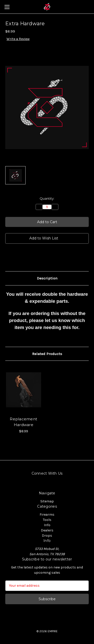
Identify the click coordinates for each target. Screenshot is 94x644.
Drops (47, 536)
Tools (47, 520)
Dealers (47, 530)
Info (47, 525)
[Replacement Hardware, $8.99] (24, 390)
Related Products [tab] (47, 354)
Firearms (47, 515)
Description (47, 278)
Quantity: (47, 198)
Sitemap (47, 501)
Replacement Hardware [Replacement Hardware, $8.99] (23, 422)
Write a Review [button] (18, 39)
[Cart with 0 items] (91, 7)
